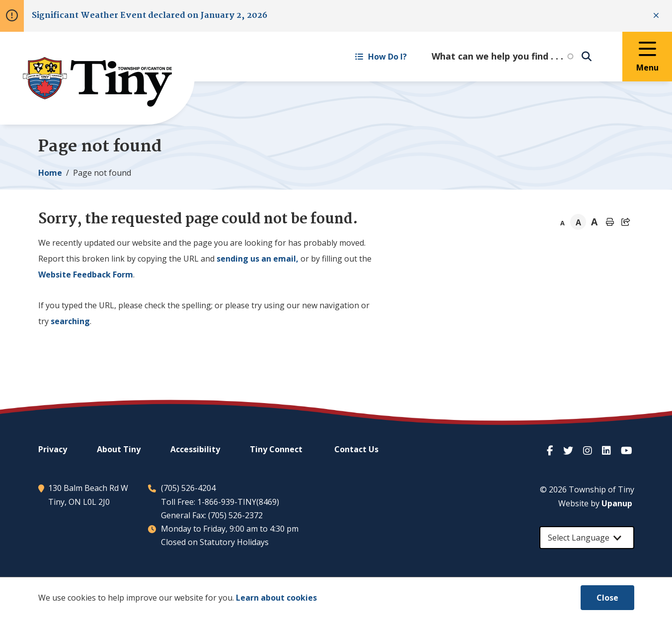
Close (607, 598)
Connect (276, 449)
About (119, 449)
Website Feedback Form (86, 275)
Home (50, 173)
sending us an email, (258, 259)
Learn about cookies (276, 598)
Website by (595, 503)
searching (70, 321)
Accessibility (195, 449)
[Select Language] (587, 538)
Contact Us (356, 449)
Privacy (53, 449)
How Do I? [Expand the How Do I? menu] (381, 57)
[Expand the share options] (626, 222)
